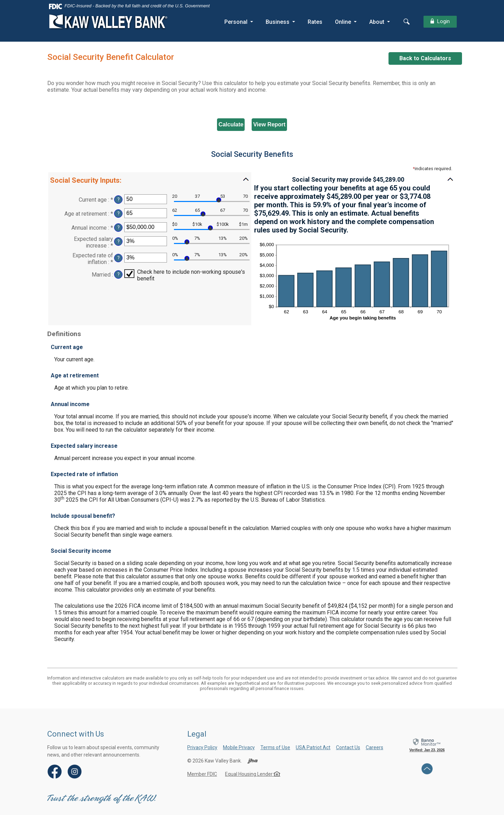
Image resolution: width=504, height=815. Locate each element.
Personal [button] (235, 22)
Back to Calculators (425, 58)
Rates (314, 22)
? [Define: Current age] (118, 200)
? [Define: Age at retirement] (118, 214)
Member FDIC (202, 774)
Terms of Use (275, 747)
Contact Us (348, 747)
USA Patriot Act (313, 747)
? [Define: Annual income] (118, 228)
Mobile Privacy (239, 747)
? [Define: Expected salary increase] (118, 242)
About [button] (376, 22)
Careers (374, 747)
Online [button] (342, 22)
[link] (427, 745)
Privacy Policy (202, 747)
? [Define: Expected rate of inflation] (118, 258)
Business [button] (277, 22)
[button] (150, 180)
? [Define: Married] (118, 275)
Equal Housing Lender (253, 774)
